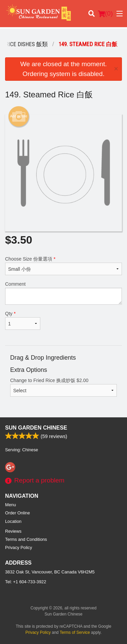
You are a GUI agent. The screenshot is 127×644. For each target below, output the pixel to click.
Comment (63, 293)
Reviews (13, 531)
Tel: (26, 582)
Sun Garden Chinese (36, 428)
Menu (10, 505)
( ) (105, 14)
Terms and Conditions (26, 539)
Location (13, 521)
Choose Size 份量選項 (63, 266)
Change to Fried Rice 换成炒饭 (63, 387)
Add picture (19, 116)
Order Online (17, 513)
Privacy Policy (19, 547)
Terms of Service (75, 632)
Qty (23, 320)
